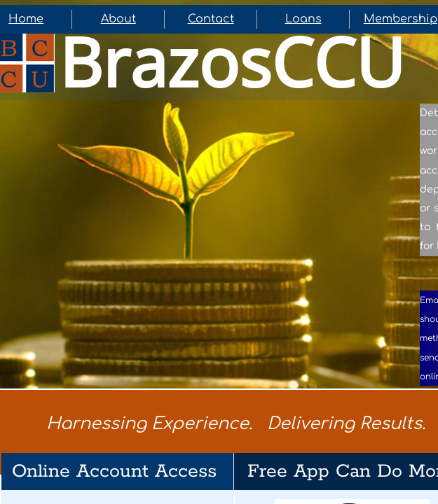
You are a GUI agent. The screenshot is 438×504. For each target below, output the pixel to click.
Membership (401, 19)
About (118, 19)
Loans (303, 19)
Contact (211, 19)
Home (26, 19)
